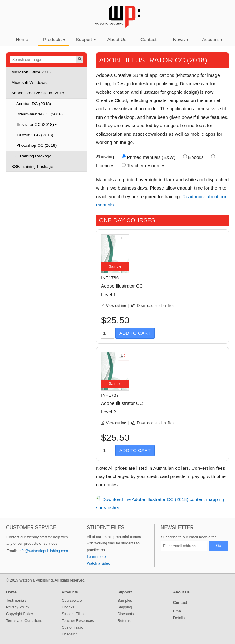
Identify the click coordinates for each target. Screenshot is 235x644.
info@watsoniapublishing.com (43, 551)
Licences (105, 166)
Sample (115, 266)
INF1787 (110, 395)
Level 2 (108, 412)
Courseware (72, 601)
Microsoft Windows (29, 83)
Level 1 (108, 294)
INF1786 (110, 278)
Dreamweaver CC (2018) (39, 114)
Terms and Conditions (24, 621)
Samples (125, 601)
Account (212, 39)
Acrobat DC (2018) (34, 104)
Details (179, 618)
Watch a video (98, 563)
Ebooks (196, 157)
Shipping (125, 607)
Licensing (70, 634)
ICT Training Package (31, 156)
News (181, 39)
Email (178, 611)
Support (86, 39)
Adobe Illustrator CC (122, 286)
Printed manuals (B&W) (151, 157)
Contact (148, 39)
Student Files (73, 614)
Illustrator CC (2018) (35, 124)
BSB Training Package (32, 166)
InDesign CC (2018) (35, 135)
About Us (117, 39)
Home (22, 39)
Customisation (74, 627)
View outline (117, 306)
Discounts (126, 614)
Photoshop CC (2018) (36, 145)
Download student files (156, 306)
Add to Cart (135, 333)
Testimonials (16, 601)
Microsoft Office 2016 (31, 72)
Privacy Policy (18, 607)
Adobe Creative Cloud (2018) (38, 93)
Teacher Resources (78, 621)
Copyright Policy (20, 614)
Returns (124, 621)
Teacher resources (146, 166)
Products (54, 39)
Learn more (96, 557)
